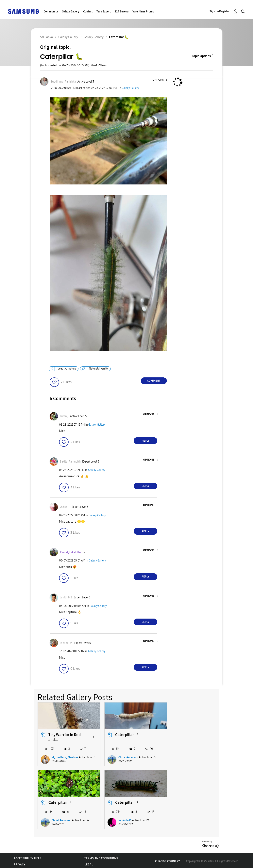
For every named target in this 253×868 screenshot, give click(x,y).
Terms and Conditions (101, 857)
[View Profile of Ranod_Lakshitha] (71, 552)
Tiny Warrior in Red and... (65, 736)
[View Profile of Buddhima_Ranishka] (63, 82)
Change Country (168, 860)
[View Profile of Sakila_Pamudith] (70, 462)
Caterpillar (123, 734)
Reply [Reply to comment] (145, 441)
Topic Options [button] (201, 56)
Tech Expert (104, 12)
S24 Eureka (122, 12)
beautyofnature (67, 369)
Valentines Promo (143, 12)
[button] (160, 80)
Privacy (20, 863)
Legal (89, 863)
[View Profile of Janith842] (66, 598)
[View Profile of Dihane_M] (66, 643)
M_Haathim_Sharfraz (65, 757)
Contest (88, 12)
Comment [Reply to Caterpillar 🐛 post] (154, 381)
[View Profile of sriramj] (64, 416)
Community (51, 12)
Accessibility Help (28, 857)
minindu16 (58, 819)
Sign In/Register (219, 11)
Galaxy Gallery (71, 12)
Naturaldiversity (99, 369)
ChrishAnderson (127, 757)
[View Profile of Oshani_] (65, 507)
